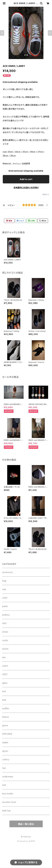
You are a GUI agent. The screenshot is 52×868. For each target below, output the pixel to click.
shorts (5, 649)
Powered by (26, 841)
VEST (5, 674)
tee (4, 657)
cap (4, 589)
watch (5, 666)
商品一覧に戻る (26, 824)
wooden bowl (9, 802)
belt (4, 700)
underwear (8, 777)
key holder (8, 794)
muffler (6, 708)
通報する (46, 194)
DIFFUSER (7, 734)
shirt (4, 623)
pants (5, 606)
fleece (6, 717)
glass (5, 683)
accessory (7, 572)
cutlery (6, 759)
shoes (5, 632)
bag (4, 581)
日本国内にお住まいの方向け (26, 188)
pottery (6, 615)
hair (4, 768)
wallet (5, 742)
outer (5, 598)
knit (4, 691)
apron (5, 751)
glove (5, 725)
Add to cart (26, 179)
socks (5, 640)
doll (4, 785)
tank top (6, 811)
